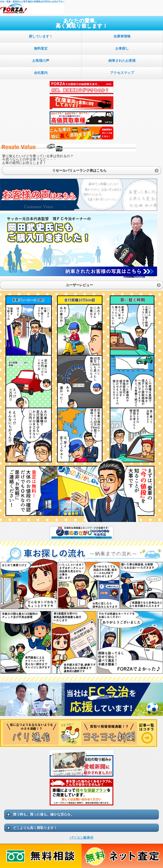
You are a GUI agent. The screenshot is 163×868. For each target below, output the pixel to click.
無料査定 (41, 48)
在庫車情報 (122, 36)
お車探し (122, 48)
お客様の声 (41, 61)
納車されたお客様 (122, 61)
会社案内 (41, 73)
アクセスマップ (122, 73)
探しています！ (41, 36)
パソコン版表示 (81, 838)
